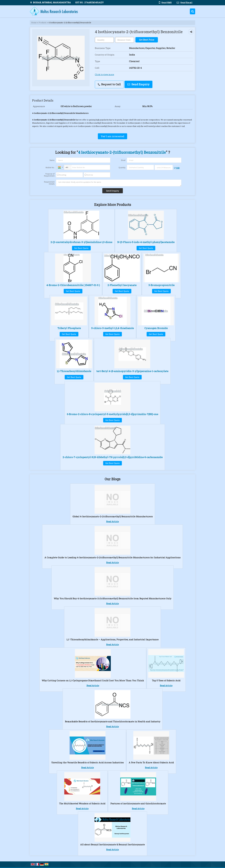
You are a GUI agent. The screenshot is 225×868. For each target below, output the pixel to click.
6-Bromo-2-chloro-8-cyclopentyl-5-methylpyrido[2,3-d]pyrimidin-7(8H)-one (113, 414)
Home (34, 23)
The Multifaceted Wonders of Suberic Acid (82, 803)
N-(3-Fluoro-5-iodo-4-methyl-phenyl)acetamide (146, 242)
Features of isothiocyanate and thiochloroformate (138, 803)
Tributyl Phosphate (69, 328)
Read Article (113, 522)
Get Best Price (147, 40)
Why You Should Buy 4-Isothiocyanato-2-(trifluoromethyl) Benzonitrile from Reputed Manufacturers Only (113, 598)
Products (43, 23)
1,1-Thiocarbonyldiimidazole (74, 371)
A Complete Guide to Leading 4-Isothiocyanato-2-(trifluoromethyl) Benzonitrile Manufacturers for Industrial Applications (113, 557)
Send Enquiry (138, 84)
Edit (177, 168)
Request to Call (109, 84)
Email (123, 160)
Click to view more (104, 74)
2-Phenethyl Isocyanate (122, 285)
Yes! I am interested (113, 136)
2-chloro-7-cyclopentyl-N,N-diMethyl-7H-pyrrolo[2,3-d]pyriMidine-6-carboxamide (113, 457)
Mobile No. (50, 168)
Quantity (122, 168)
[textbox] (125, 40)
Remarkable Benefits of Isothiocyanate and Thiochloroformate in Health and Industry (113, 721)
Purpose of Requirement (49, 175)
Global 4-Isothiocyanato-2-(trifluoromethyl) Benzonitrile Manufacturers (113, 516)
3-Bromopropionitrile (161, 285)
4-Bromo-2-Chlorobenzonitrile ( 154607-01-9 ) (73, 285)
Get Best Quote (81, 248)
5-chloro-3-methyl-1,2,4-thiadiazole (113, 328)
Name (52, 160)
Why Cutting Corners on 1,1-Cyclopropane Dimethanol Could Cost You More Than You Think (93, 680)
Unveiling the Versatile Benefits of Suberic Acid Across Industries (87, 762)
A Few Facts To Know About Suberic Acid (151, 762)
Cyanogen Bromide (156, 328)
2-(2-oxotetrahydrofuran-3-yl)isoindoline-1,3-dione (81, 242)
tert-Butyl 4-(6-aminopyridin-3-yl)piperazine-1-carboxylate (132, 371)
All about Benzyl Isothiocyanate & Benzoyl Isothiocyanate (113, 844)
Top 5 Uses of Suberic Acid (166, 680)
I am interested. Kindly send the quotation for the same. (119, 183)
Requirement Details (49, 183)
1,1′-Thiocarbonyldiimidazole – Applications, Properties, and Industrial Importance (113, 639)
